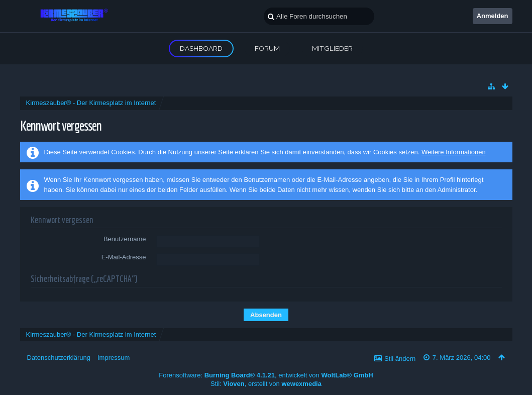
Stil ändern (400, 359)
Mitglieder (332, 48)
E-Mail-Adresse (124, 257)
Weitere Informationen (454, 152)
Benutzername (125, 239)
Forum (267, 48)
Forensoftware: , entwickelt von (266, 375)
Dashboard (201, 48)
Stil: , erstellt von (266, 384)
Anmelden (493, 16)
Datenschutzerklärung (59, 358)
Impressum (114, 358)
